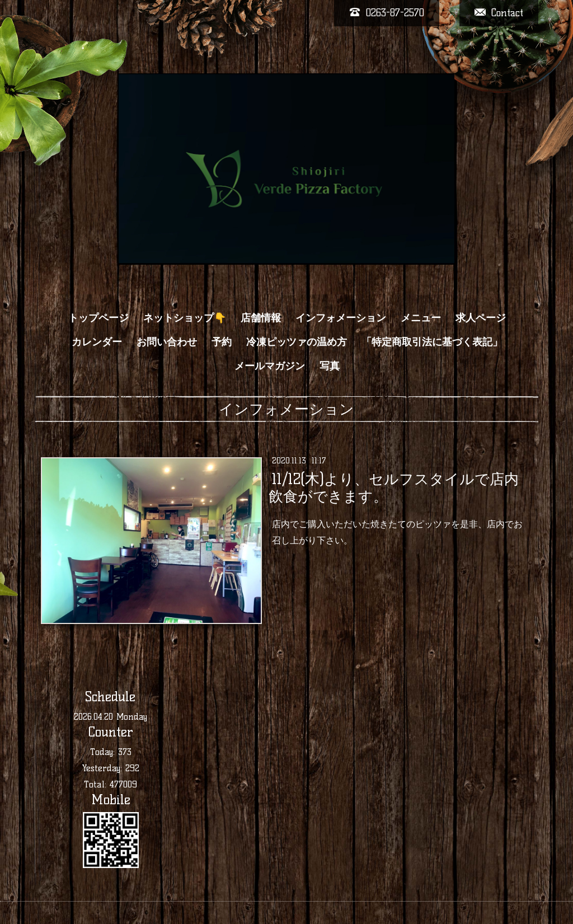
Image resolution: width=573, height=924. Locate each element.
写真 (330, 366)
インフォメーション (341, 318)
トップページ (98, 318)
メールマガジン (270, 366)
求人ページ (481, 318)
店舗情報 (261, 318)
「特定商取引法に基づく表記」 (432, 342)
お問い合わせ (167, 342)
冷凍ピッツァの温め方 (297, 342)
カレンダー (97, 342)
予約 (222, 342)
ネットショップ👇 (185, 318)
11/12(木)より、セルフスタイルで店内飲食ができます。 (393, 488)
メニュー (421, 318)
